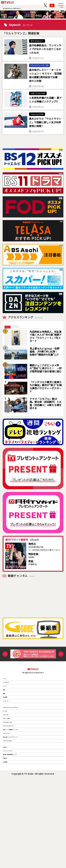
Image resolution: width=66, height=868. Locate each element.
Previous (5, 659)
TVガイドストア (12, 795)
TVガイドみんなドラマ (15, 779)
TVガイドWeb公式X (14, 810)
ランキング (10, 731)
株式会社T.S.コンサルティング (19, 802)
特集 (7, 708)
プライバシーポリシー (15, 828)
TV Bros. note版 (12, 764)
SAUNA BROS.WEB (14, 772)
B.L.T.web (9, 749)
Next (61, 659)
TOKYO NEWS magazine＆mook (21, 741)
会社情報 (9, 851)
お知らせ (9, 820)
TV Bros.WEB (11, 757)
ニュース (9, 701)
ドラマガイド (11, 693)
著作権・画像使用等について (18, 835)
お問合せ (9, 843)
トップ (8, 686)
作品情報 (9, 724)
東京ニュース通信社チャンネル (19, 787)
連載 (7, 716)
